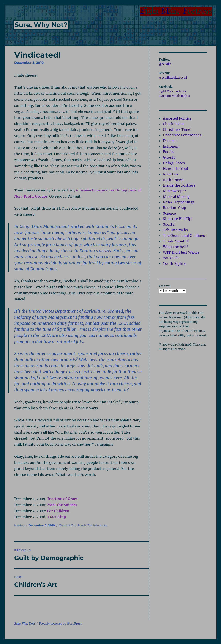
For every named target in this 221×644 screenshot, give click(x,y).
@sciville (165, 64)
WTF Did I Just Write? (181, 252)
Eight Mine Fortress (172, 91)
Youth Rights (174, 263)
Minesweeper (174, 191)
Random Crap (174, 208)
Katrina (19, 525)
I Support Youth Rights (174, 96)
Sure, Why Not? (41, 25)
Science (169, 213)
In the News (173, 180)
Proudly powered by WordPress (60, 624)
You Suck (171, 258)
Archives (165, 286)
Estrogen (171, 146)
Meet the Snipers (62, 505)
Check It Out (68, 525)
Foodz (82, 525)
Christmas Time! (177, 129)
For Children (58, 511)
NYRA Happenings (179, 202)
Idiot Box (171, 174)
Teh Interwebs (97, 525)
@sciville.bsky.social (173, 78)
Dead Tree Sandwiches (182, 135)
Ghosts (169, 157)
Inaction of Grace (63, 499)
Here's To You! (176, 169)
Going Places (174, 163)
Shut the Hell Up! (178, 219)
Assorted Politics (177, 118)
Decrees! (170, 141)
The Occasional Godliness (185, 236)
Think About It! (176, 241)
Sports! (169, 224)
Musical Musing (176, 196)
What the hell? (175, 247)
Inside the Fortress (179, 185)
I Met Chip (57, 517)
